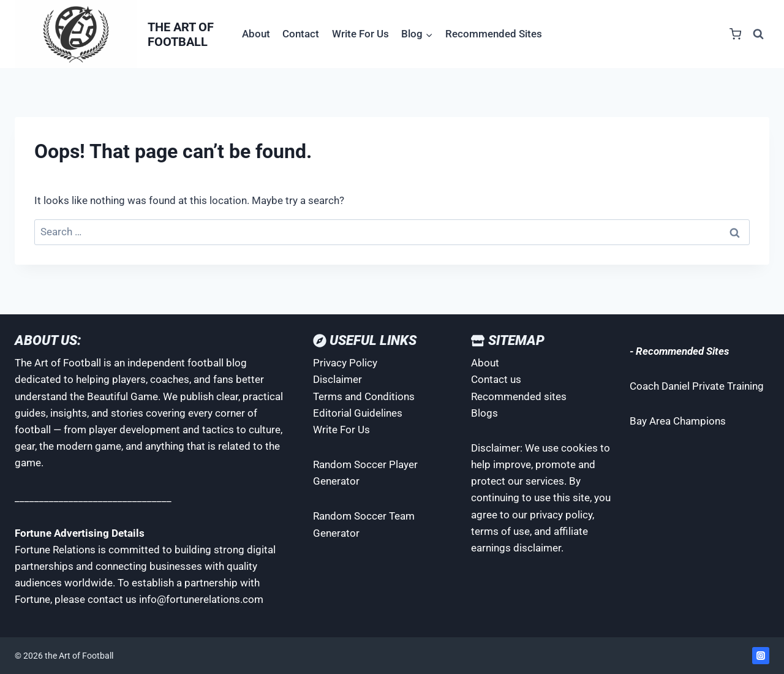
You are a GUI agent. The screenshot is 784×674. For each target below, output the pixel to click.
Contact (301, 34)
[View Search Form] (758, 34)
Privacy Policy (345, 363)
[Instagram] (761, 656)
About (256, 34)
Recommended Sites (494, 34)
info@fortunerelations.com (201, 599)
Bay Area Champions (678, 421)
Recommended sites (519, 396)
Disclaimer (337, 379)
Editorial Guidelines (358, 413)
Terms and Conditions (364, 396)
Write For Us (360, 34)
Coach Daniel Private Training (697, 386)
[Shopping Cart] (735, 34)
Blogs (484, 413)
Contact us (496, 379)
